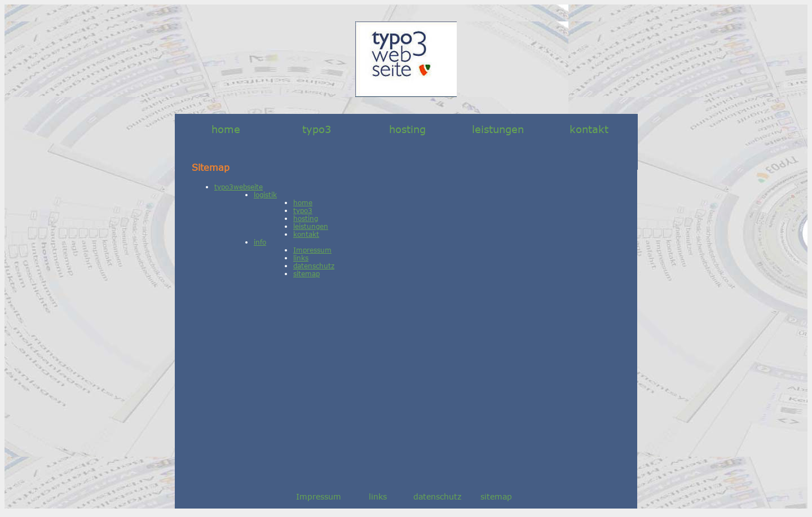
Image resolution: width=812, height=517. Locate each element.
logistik (265, 195)
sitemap (306, 273)
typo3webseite (239, 187)
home (226, 129)
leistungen (498, 129)
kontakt (589, 129)
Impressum (312, 250)
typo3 (317, 129)
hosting (407, 129)
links (301, 258)
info (260, 242)
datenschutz (314, 266)
